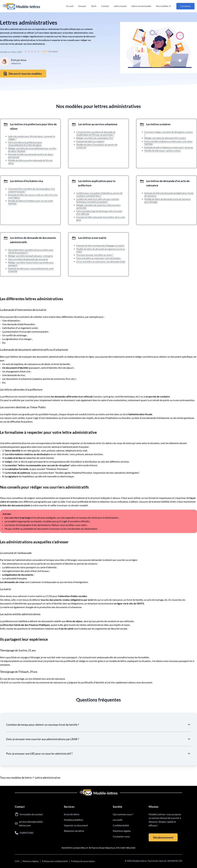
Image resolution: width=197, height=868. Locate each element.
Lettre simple (120, 6)
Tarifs (94, 6)
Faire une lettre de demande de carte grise (28, 259)
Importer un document (76, 825)
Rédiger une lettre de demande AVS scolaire (165, 138)
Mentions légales (122, 831)
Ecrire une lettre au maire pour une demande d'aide (101, 262)
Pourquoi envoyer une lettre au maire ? (95, 255)
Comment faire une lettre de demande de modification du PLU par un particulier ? (96, 133)
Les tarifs (118, 820)
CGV (17, 861)
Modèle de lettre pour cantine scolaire (163, 151)
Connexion (185, 6)
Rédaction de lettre (74, 831)
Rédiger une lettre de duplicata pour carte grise (31, 256)
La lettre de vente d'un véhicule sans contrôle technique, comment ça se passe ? (98, 200)
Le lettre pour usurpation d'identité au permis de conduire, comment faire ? (99, 194)
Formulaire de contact (31, 814)
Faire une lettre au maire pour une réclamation (99, 258)
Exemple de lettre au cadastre (90, 141)
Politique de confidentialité (55, 861)
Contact (105, 6)
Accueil (70, 6)
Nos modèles (164, 6)
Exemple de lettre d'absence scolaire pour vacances (169, 147)
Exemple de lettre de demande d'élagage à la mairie (100, 246)
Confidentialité (121, 825)
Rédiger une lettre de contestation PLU (95, 138)
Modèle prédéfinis (73, 820)
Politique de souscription (83, 861)
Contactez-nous (121, 836)
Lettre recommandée (141, 6)
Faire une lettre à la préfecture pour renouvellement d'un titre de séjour (25, 144)
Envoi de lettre (72, 814)
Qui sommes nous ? (123, 814)
